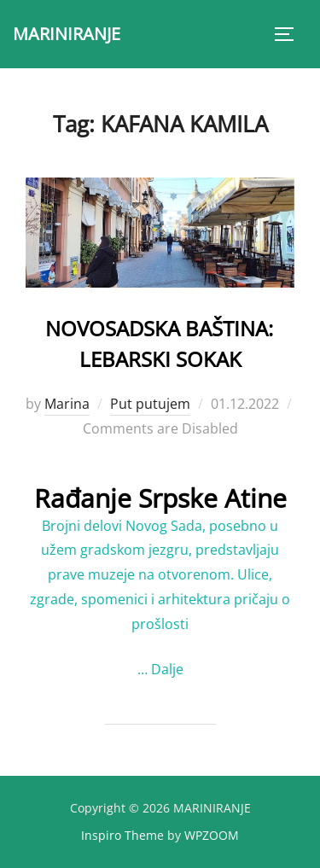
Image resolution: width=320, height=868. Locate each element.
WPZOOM (212, 835)
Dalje (167, 669)
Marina (67, 404)
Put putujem (150, 404)
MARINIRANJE (67, 34)
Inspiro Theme (122, 835)
